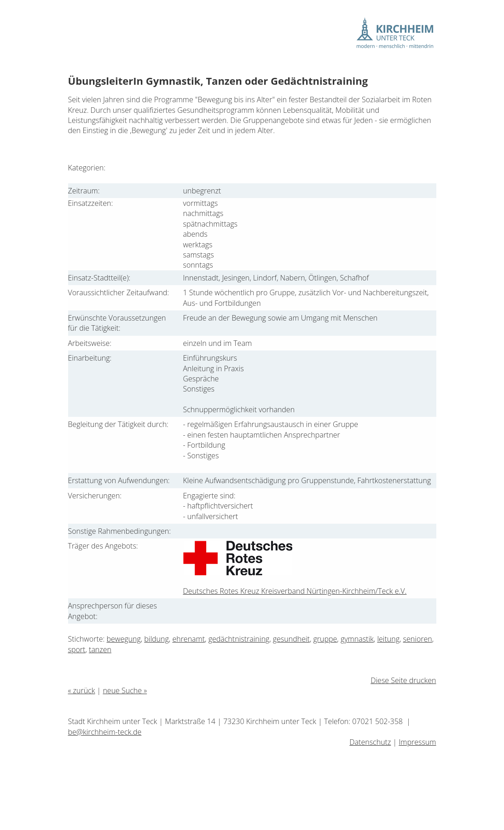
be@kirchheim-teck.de (105, 732)
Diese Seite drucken (403, 680)
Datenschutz (370, 742)
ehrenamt (188, 639)
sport (77, 649)
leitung (388, 639)
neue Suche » (125, 690)
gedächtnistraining (239, 639)
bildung (156, 639)
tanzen (100, 649)
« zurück (82, 690)
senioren (418, 639)
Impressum (417, 742)
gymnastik (357, 639)
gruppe (325, 639)
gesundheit (291, 639)
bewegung (124, 639)
